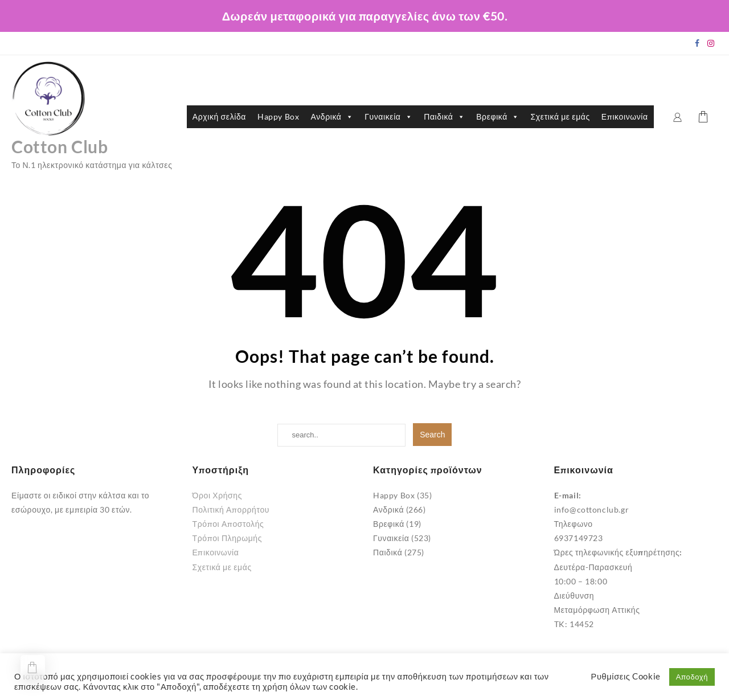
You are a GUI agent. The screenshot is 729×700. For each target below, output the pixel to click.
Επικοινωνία (625, 116)
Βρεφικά (497, 117)
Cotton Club (60, 146)
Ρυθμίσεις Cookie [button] (626, 676)
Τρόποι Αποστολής (228, 524)
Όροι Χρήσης (218, 495)
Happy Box (278, 116)
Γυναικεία (388, 117)
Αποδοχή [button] (692, 677)
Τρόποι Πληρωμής (228, 538)
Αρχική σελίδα (219, 116)
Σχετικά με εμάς (560, 116)
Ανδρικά (332, 117)
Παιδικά (444, 117)
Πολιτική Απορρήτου (231, 509)
